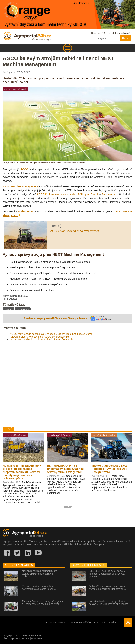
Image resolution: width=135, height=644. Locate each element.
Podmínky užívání (81, 623)
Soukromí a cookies (105, 623)
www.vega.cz (38, 638)
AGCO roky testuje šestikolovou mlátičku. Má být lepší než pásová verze (51, 334)
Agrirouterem (26, 211)
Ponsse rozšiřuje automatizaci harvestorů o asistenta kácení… (39, 587)
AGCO (24, 169)
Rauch (95, 194)
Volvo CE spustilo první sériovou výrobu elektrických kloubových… (108, 587)
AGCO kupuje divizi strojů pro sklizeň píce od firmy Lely (41, 340)
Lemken (54, 194)
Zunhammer (109, 194)
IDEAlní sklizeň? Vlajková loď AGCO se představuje (39, 337)
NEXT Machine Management (20, 186)
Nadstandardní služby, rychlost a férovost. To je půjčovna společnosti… (110, 603)
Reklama (63, 623)
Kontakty (51, 623)
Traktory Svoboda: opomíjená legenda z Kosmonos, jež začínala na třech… (43, 603)
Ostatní (8, 309)
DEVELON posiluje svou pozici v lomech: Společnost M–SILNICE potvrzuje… (107, 574)
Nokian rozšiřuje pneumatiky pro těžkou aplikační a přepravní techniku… (40, 574)
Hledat (126, 38)
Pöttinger (83, 194)
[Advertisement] (67, 382)
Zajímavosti (23, 309)
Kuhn (73, 194)
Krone (64, 194)
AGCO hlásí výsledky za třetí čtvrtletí (75, 231)
